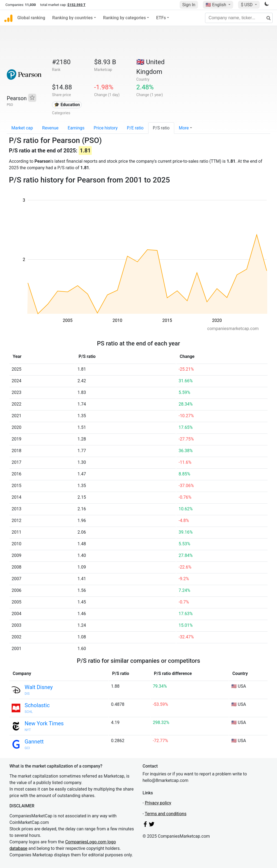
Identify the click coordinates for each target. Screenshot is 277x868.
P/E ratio (135, 128)
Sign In (189, 5)
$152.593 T (76, 5)
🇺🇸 (216, 5)
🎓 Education (67, 105)
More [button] (184, 128)
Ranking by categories (124, 18)
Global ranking (31, 18)
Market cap (22, 128)
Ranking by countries (72, 18)
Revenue (50, 128)
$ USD (247, 5)
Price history (106, 128)
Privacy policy (158, 803)
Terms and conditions (166, 814)
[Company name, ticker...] (239, 18)
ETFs (161, 18)
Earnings (76, 128)
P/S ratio (161, 128)
